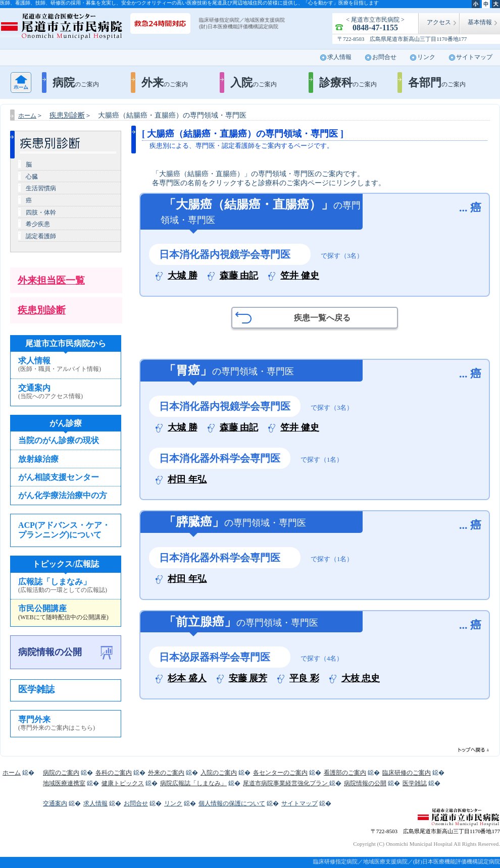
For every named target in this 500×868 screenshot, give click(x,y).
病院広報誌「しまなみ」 (193, 783)
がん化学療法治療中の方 (63, 495)
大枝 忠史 (361, 679)
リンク (426, 57)
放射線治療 (38, 459)
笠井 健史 (300, 276)
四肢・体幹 (41, 212)
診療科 (348, 83)
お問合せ (384, 57)
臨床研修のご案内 (407, 773)
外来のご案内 (166, 773)
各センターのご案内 (280, 773)
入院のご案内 (219, 773)
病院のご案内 (61, 773)
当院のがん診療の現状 (59, 440)
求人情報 (339, 57)
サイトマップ (474, 57)
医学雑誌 (36, 689)
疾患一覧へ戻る (322, 318)
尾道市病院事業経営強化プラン (286, 783)
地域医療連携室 (64, 783)
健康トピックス (123, 783)
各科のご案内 (114, 773)
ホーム (21, 83)
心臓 (32, 177)
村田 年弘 (187, 480)
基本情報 (480, 22)
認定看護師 (41, 236)
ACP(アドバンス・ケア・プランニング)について (64, 530)
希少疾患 (38, 224)
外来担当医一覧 (51, 280)
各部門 (437, 83)
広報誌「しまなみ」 (66, 586)
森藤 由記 (239, 276)
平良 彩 (304, 679)
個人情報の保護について (232, 803)
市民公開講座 (66, 613)
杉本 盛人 (187, 679)
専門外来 (66, 724)
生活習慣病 (41, 188)
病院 (76, 83)
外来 (165, 83)
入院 (254, 83)
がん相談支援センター (59, 477)
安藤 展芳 (248, 679)
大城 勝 (183, 276)
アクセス (439, 22)
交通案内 (66, 392)
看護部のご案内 (345, 773)
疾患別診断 (42, 310)
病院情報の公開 (50, 652)
